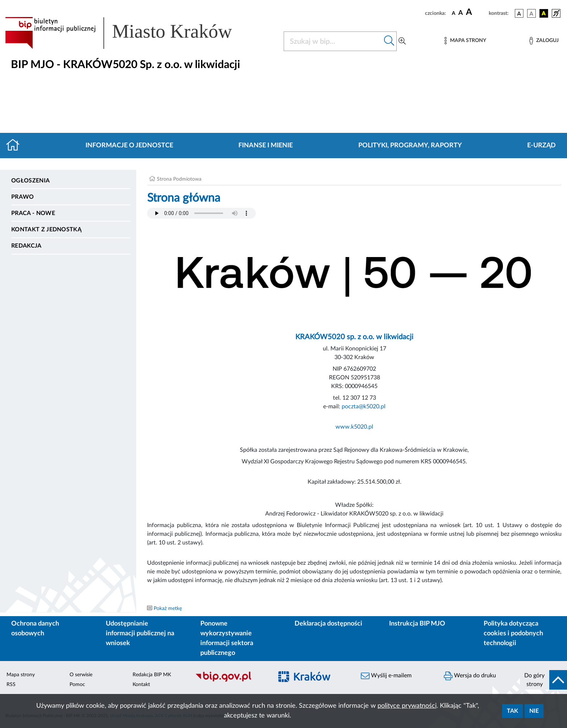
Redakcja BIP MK (152, 675)
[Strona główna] (16, 146)
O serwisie (81, 675)
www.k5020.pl (354, 427)
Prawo (23, 197)
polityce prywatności (407, 706)
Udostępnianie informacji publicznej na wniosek (140, 634)
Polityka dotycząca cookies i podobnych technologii (513, 634)
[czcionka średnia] (461, 13)
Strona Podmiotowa (179, 179)
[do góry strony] (543, 680)
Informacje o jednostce (129, 146)
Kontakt (141, 685)
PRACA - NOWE (33, 213)
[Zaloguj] (544, 41)
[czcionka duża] (476, 12)
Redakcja (26, 246)
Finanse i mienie (266, 146)
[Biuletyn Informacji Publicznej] (230, 681)
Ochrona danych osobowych (35, 629)
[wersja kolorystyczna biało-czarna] (531, 13)
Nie (534, 711)
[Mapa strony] (465, 41)
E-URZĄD (541, 146)
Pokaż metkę (168, 609)
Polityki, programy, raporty (410, 146)
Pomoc (77, 685)
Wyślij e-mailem (386, 676)
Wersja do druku (470, 676)
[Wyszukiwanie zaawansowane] (402, 41)
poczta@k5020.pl (364, 407)
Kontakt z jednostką (46, 230)
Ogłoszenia (30, 181)
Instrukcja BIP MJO (417, 624)
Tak (512, 711)
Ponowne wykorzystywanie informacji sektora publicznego (227, 638)
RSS (11, 685)
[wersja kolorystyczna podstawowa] (519, 13)
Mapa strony (21, 675)
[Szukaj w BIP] (333, 41)
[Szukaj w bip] (389, 41)
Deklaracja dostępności (328, 624)
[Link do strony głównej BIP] (129, 33)
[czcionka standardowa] (454, 13)
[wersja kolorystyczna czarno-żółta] (544, 13)
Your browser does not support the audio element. (201, 213)
